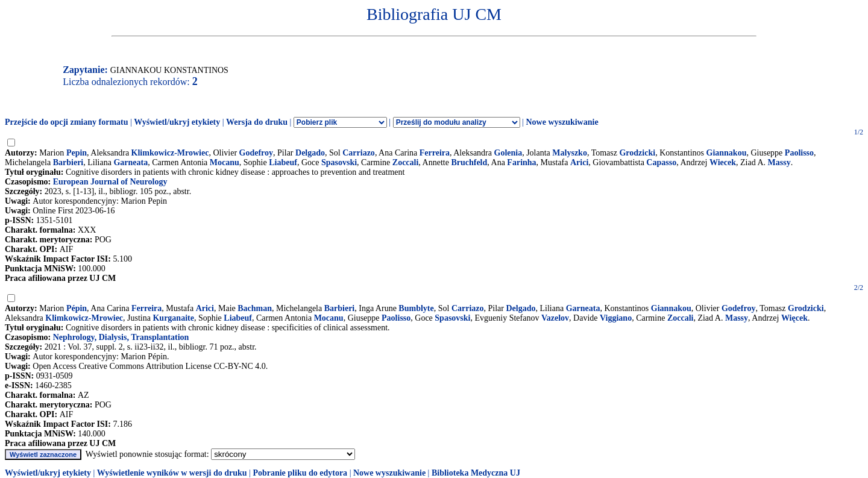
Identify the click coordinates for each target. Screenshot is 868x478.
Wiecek (723, 162)
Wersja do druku (257, 122)
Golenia (508, 153)
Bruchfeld (469, 162)
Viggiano (616, 318)
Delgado (310, 153)
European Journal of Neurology (110, 182)
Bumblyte (416, 308)
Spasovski (339, 162)
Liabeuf (283, 162)
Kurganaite (173, 318)
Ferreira (435, 153)
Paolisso (799, 153)
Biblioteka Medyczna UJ (476, 473)
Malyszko (570, 153)
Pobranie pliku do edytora (300, 473)
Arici (579, 162)
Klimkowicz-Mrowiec (170, 153)
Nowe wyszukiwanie (562, 122)
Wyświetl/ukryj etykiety (177, 122)
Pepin (77, 153)
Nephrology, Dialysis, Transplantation (121, 337)
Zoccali (406, 162)
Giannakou (727, 153)
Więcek (794, 318)
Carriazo (359, 153)
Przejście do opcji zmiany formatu (67, 122)
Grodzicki (637, 153)
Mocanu (225, 162)
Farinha (521, 162)
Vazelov (555, 318)
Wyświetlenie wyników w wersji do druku (172, 473)
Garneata (131, 162)
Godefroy (256, 153)
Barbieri (68, 162)
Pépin (77, 308)
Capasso (661, 162)
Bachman (255, 308)
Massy (779, 162)
